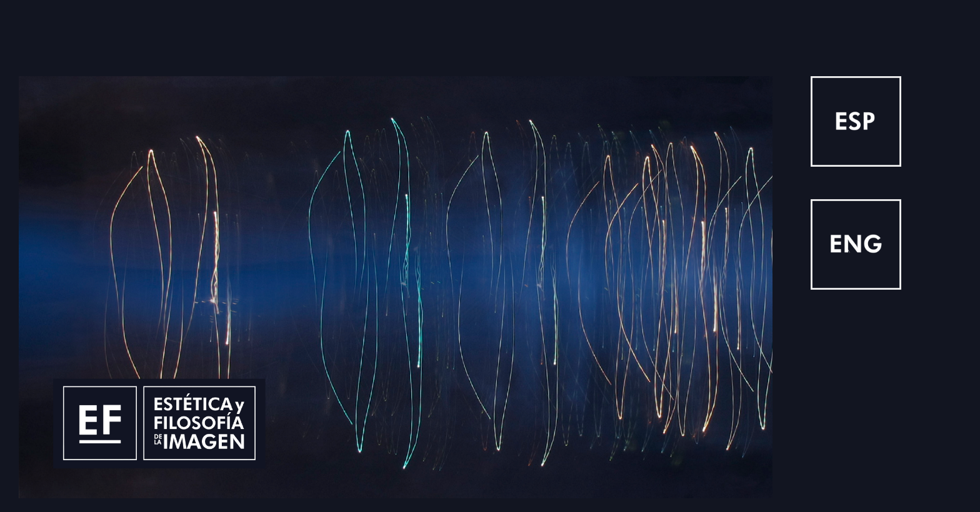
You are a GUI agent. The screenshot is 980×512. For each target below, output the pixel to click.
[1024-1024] (856, 86)
